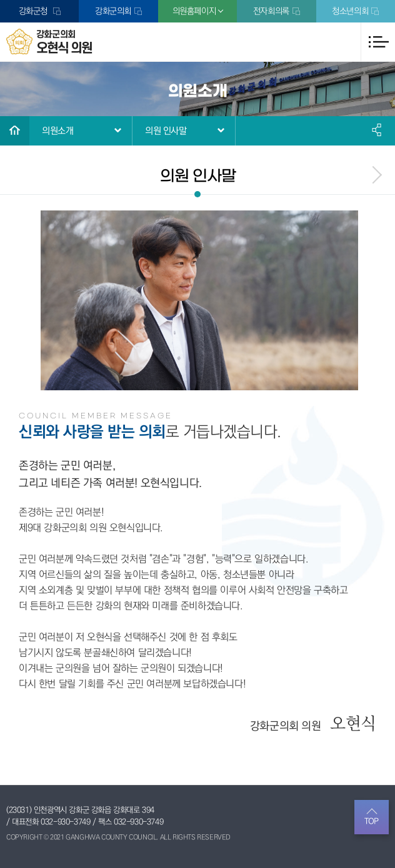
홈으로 (15, 131)
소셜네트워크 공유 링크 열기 (377, 130)
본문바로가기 (0, 0)
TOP (372, 821)
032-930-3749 (65, 822)
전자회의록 (271, 11)
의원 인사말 (166, 131)
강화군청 (34, 11)
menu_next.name (376, 175)
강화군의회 (113, 11)
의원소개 (57, 131)
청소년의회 (350, 11)
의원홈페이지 (194, 11)
